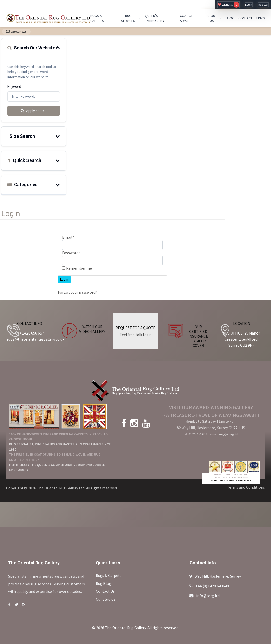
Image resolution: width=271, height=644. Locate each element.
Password (71, 253)
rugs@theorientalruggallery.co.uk (36, 339)
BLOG (230, 18)
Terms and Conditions (246, 487)
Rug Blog (104, 583)
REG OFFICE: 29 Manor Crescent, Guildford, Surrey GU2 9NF (241, 339)
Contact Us (105, 591)
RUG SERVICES (131, 18)
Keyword (14, 86)
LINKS (261, 18)
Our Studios (106, 599)
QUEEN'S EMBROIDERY (155, 18)
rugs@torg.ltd (229, 434)
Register (263, 4)
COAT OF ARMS (186, 18)
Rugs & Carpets (109, 575)
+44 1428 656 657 (30, 333)
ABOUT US (214, 18)
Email (68, 237)
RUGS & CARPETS (97, 18)
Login (249, 4)
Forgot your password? (77, 292)
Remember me (77, 268)
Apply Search (34, 111)
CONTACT (245, 18)
